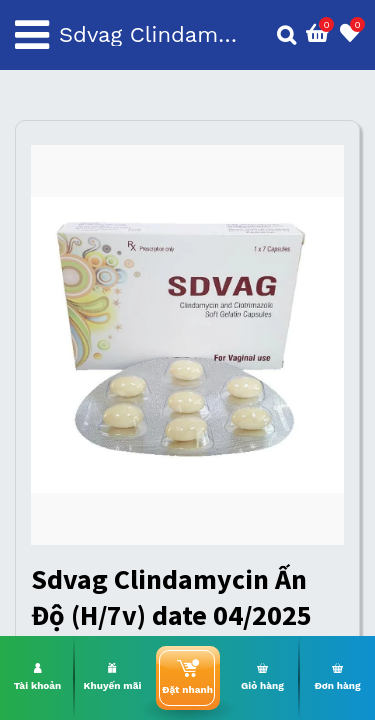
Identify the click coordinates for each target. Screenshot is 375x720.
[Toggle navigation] (32, 35)
